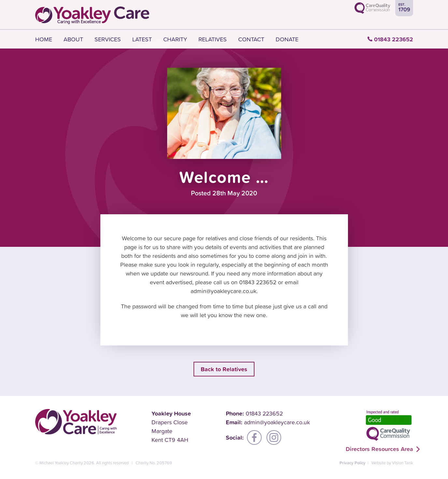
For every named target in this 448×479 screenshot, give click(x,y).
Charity (175, 39)
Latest (142, 39)
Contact (251, 39)
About (73, 39)
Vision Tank (403, 463)
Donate (287, 39)
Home (44, 39)
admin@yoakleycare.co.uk (277, 422)
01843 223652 (394, 39)
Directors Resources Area (379, 449)
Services (108, 39)
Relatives (213, 39)
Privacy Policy (353, 463)
